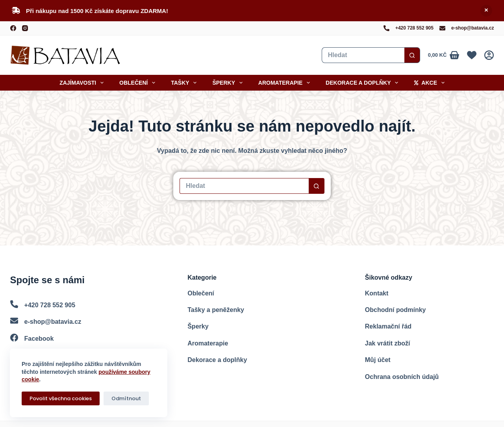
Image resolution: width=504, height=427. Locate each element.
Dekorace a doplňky (363, 83)
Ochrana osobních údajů (402, 377)
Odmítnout (126, 398)
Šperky (229, 83)
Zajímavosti (83, 83)
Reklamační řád (388, 326)
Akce (431, 83)
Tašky (185, 83)
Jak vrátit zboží (388, 343)
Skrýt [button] (486, 11)
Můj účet (378, 360)
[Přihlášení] (489, 55)
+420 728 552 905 (414, 28)
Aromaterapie (286, 83)
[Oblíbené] (472, 55)
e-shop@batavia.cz (472, 28)
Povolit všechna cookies (61, 398)
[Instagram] (25, 28)
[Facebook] (13, 28)
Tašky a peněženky (216, 310)
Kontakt (377, 293)
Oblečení (139, 83)
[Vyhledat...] (363, 55)
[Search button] (412, 55)
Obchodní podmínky (396, 310)
